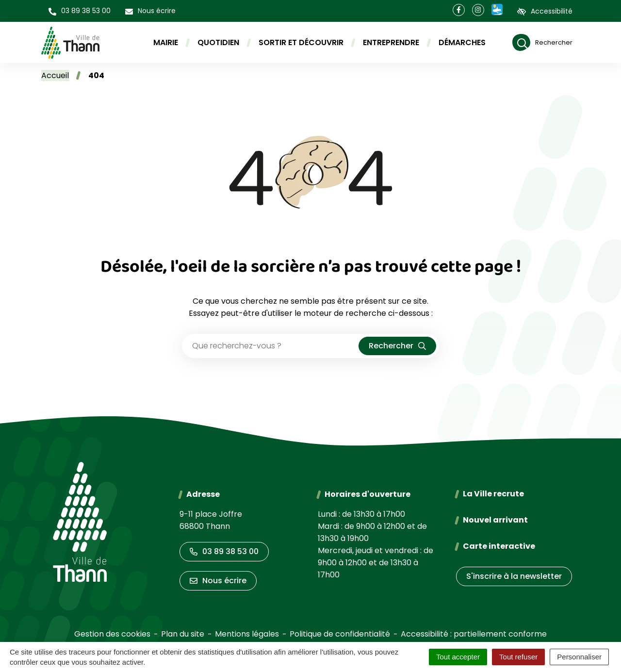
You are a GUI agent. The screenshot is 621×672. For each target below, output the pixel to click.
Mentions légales (247, 634)
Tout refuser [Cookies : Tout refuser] (518, 657)
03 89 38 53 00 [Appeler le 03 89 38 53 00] (224, 551)
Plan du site (183, 634)
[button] (80, 11)
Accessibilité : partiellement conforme (474, 634)
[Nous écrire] (150, 11)
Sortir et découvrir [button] (301, 42)
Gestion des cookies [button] (112, 634)
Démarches (462, 42)
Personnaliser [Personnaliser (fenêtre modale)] (579, 657)
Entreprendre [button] (391, 42)
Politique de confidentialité (340, 634)
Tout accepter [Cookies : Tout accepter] (458, 657)
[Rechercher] (542, 42)
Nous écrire (218, 581)
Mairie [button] (166, 42)
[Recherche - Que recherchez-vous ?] (271, 346)
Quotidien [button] (218, 42)
